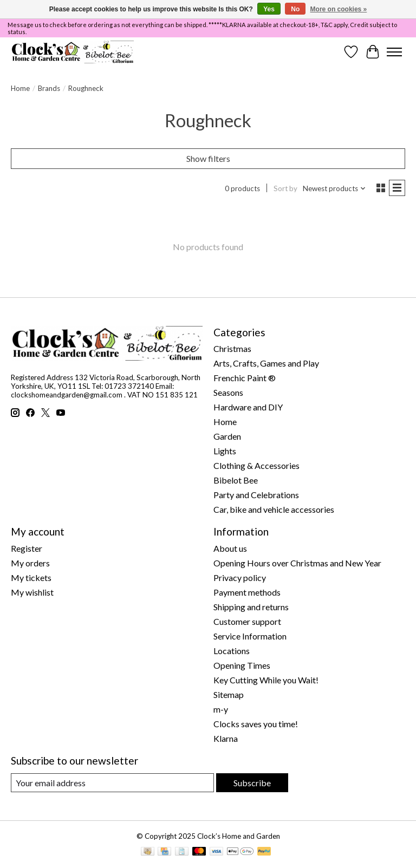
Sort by (285, 188)
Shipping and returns (251, 607)
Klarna (226, 738)
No (295, 9)
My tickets (31, 577)
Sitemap (229, 694)
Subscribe (252, 783)
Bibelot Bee (236, 480)
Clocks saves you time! (256, 724)
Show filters (208, 158)
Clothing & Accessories (256, 465)
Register (27, 548)
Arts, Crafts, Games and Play (266, 363)
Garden (227, 436)
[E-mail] (112, 783)
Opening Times (242, 665)
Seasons (228, 392)
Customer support (247, 621)
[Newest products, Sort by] (334, 188)
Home (20, 88)
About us (230, 548)
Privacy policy (240, 577)
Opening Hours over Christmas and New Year (297, 563)
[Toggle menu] (394, 52)
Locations (232, 651)
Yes (269, 9)
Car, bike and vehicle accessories (274, 509)
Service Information (250, 636)
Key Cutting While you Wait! (266, 680)
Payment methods (247, 592)
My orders (30, 563)
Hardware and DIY (248, 407)
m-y (221, 709)
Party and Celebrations (256, 495)
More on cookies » (339, 9)
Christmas (232, 348)
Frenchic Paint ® (245, 378)
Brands (49, 88)
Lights (225, 451)
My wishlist (32, 592)
